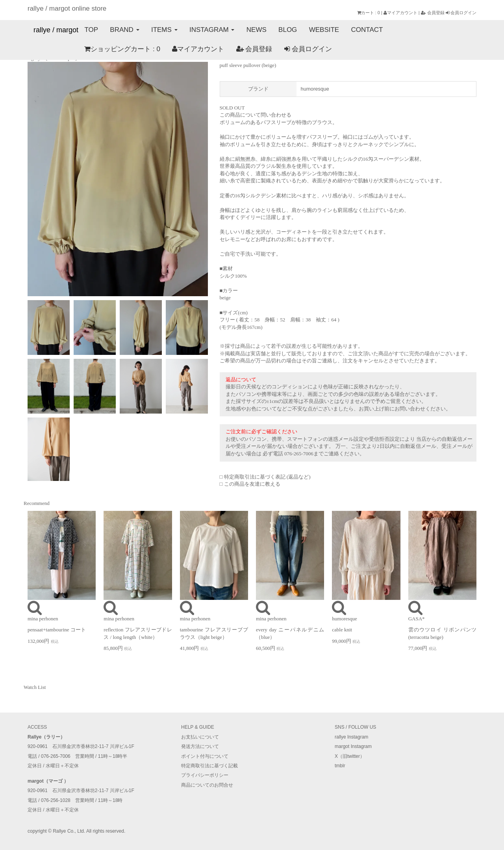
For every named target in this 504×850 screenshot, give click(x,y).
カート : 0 (369, 13)
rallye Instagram (351, 737)
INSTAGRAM (212, 30)
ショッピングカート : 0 (66, 49)
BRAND (124, 30)
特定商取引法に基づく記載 (209, 766)
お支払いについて (200, 737)
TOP (91, 30)
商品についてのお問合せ (207, 785)
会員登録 (433, 13)
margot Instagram (353, 746)
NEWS (256, 30)
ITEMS (164, 30)
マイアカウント (400, 13)
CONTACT (366, 30)
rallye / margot (56, 30)
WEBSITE (323, 30)
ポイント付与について (205, 756)
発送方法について (200, 746)
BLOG (287, 30)
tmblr (340, 766)
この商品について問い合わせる (256, 115)
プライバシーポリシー (205, 775)
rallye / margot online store (67, 8)
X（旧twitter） (350, 756)
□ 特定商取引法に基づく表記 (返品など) (265, 477)
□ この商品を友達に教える (250, 484)
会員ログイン (461, 13)
